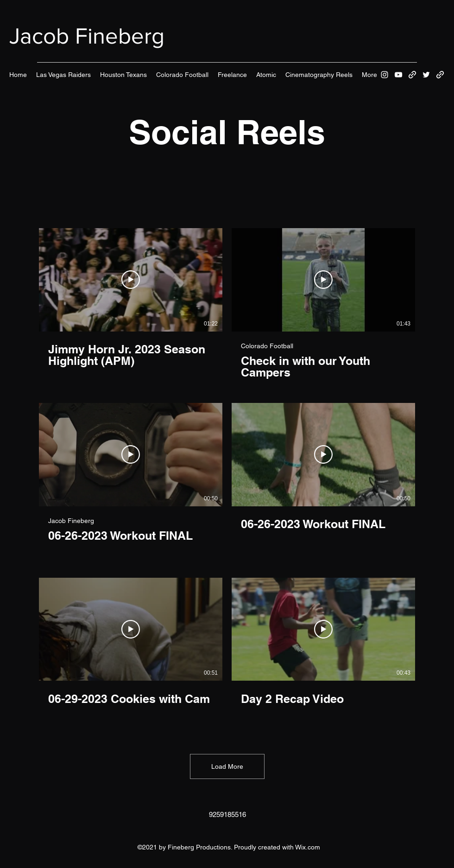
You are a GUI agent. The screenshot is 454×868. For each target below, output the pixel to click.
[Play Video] (131, 280)
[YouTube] (398, 75)
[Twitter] (426, 75)
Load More (227, 766)
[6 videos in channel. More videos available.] (227, 479)
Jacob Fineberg (87, 36)
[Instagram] (385, 75)
